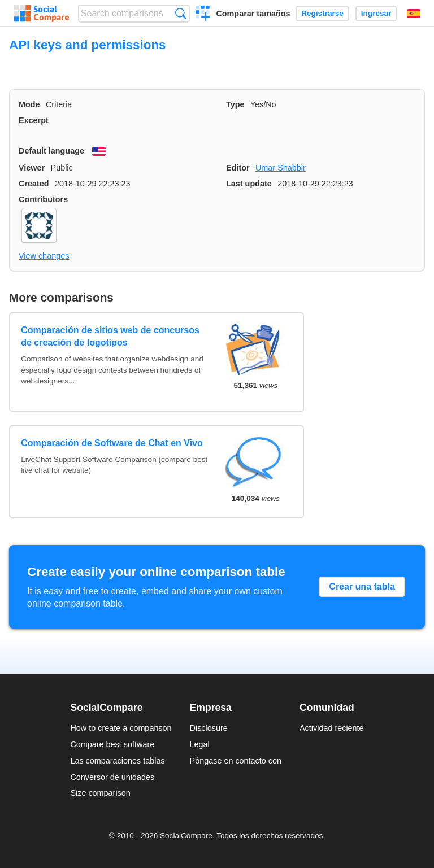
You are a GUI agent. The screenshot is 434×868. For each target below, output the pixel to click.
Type (235, 104)
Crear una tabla (362, 586)
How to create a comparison (121, 728)
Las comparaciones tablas (117, 761)
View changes (44, 256)
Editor (238, 168)
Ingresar (376, 13)
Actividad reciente (332, 728)
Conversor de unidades (112, 777)
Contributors (43, 199)
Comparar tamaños (253, 14)
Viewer (32, 168)
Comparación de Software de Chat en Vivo (112, 443)
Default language (51, 151)
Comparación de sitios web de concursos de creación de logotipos (110, 336)
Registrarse (322, 13)
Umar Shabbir (281, 168)
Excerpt (34, 120)
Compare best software (112, 744)
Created (34, 184)
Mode (29, 104)
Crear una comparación (203, 15)
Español (414, 14)
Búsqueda (181, 13)
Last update (249, 184)
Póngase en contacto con (236, 761)
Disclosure (209, 728)
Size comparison (100, 793)
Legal (200, 744)
